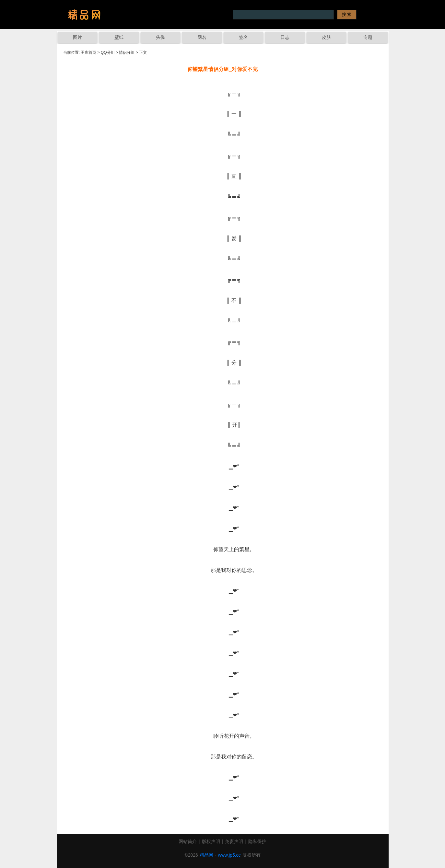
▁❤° (223, 466)
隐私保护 (257, 841)
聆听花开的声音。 (223, 736)
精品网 (206, 855)
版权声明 (211, 841)
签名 (243, 37)
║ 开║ (222, 425)
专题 (368, 37)
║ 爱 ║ (223, 238)
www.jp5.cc (229, 855)
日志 (285, 37)
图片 (77, 37)
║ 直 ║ (223, 176)
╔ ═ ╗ (222, 93)
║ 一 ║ (223, 114)
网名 (202, 37)
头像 (160, 37)
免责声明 (234, 841)
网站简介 (188, 841)
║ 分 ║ (223, 363)
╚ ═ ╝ (222, 135)
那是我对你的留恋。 (223, 757)
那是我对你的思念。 (223, 570)
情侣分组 (127, 52)
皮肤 (326, 37)
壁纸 (119, 37)
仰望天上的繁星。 (223, 549)
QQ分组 (108, 52)
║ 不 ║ (223, 301)
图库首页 (88, 52)
